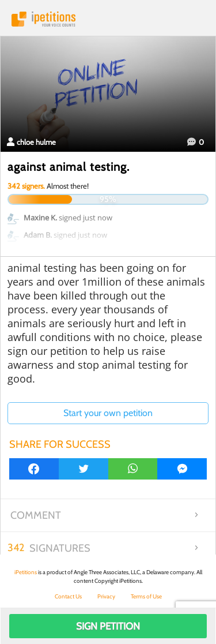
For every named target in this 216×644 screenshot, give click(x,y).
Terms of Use (146, 596)
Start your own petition (108, 413)
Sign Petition (108, 626)
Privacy (106, 596)
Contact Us (68, 596)
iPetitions (108, 19)
